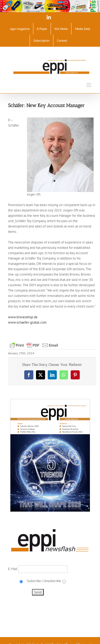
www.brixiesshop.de (23, 317)
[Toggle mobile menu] (89, 85)
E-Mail (13, 569)
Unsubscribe (52, 581)
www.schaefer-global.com (27, 322)
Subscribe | (34, 581)
